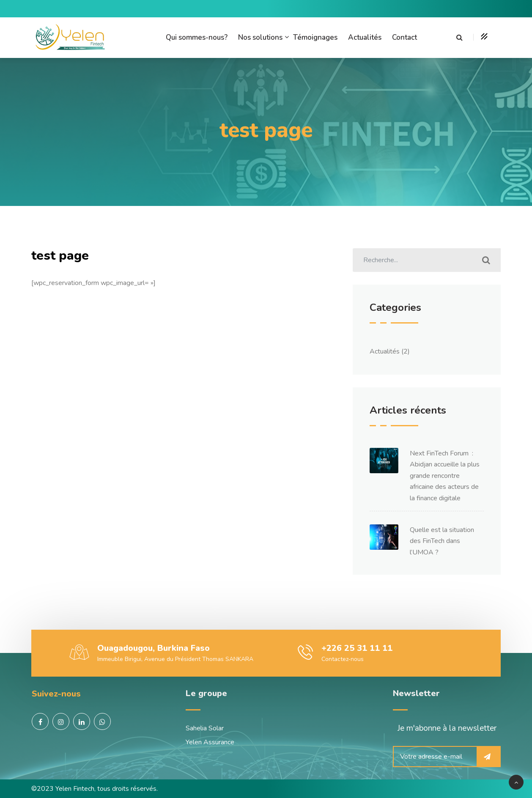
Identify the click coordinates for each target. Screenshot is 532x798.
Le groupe (206, 693)
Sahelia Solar (205, 728)
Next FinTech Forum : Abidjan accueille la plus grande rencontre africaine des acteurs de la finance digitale (445, 476)
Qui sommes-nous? (197, 37)
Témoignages (315, 37)
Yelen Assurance (210, 742)
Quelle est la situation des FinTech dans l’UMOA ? (442, 541)
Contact (404, 37)
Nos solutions (260, 37)
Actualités (365, 37)
